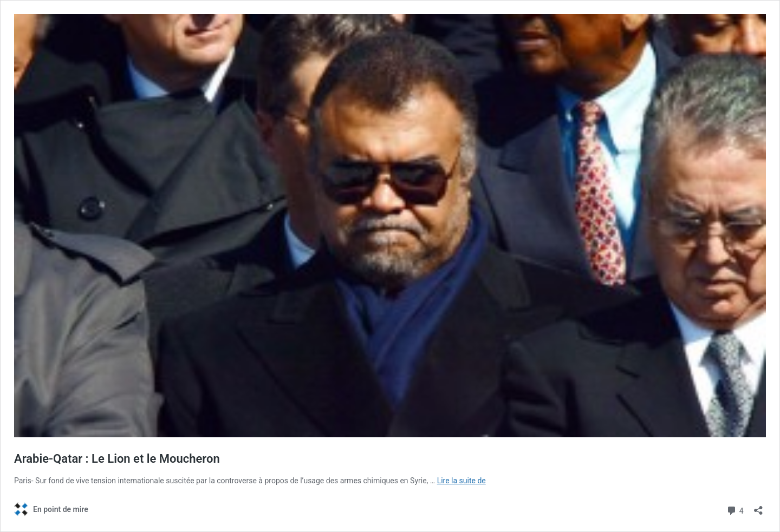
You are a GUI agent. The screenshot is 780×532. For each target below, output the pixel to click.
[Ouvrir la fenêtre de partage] (758, 507)
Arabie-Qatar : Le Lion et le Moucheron (117, 459)
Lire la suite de (461, 481)
